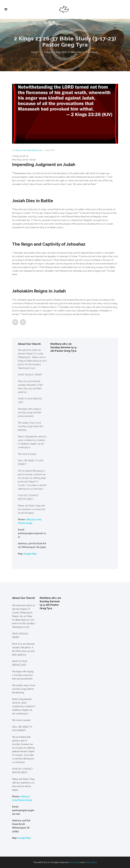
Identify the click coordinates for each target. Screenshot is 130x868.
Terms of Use (74, 862)
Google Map (30, 554)
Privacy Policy (91, 862)
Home (34, 52)
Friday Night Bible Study (32, 150)
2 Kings (47, 52)
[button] (65, 156)
